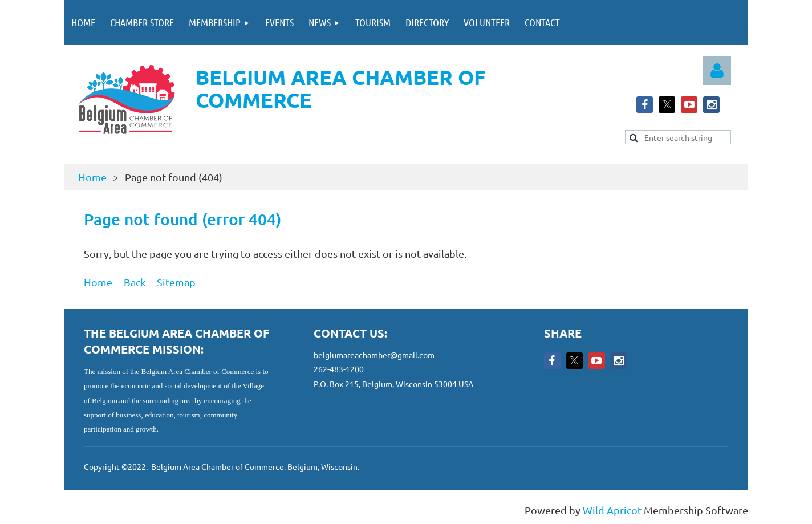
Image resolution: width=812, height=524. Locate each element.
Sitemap (176, 282)
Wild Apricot (612, 510)
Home (92, 177)
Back (135, 282)
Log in (717, 71)
